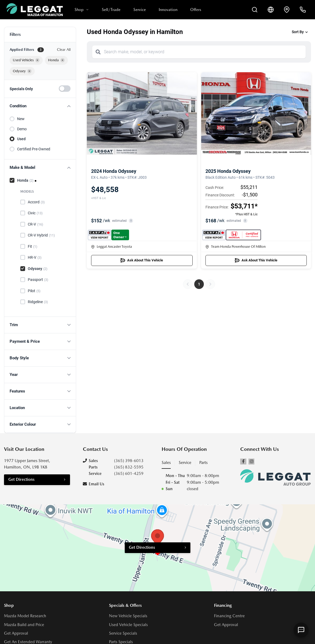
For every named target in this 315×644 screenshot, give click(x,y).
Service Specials (123, 633)
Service (140, 10)
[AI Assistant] (301, 630)
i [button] (131, 221)
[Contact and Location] (287, 10)
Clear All (64, 49)
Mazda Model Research (25, 616)
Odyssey (38, 269)
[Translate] (271, 10)
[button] (40, 106)
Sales (166, 463)
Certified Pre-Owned (34, 149)
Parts (203, 463)
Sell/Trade (111, 10)
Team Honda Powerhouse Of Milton (236, 247)
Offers (196, 10)
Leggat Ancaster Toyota (112, 247)
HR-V (35, 258)
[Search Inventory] (255, 10)
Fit (33, 247)
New (21, 119)
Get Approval (16, 633)
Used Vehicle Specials (128, 625)
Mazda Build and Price (24, 625)
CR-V (36, 224)
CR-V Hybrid (41, 235)
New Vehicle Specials (128, 616)
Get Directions (21, 479)
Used (21, 139)
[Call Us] (303, 10)
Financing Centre (229, 616)
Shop (82, 10)
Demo (22, 129)
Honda (25, 181)
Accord (36, 202)
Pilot (34, 291)
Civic (35, 213)
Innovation (168, 10)
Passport (38, 280)
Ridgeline (38, 302)
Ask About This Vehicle (142, 260)
